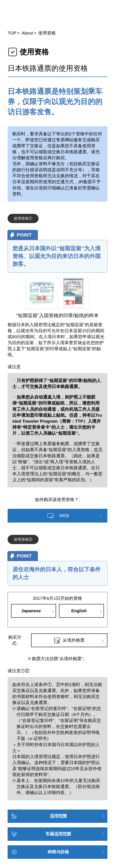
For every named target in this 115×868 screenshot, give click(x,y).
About (27, 33)
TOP (12, 33)
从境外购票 (69, 640)
